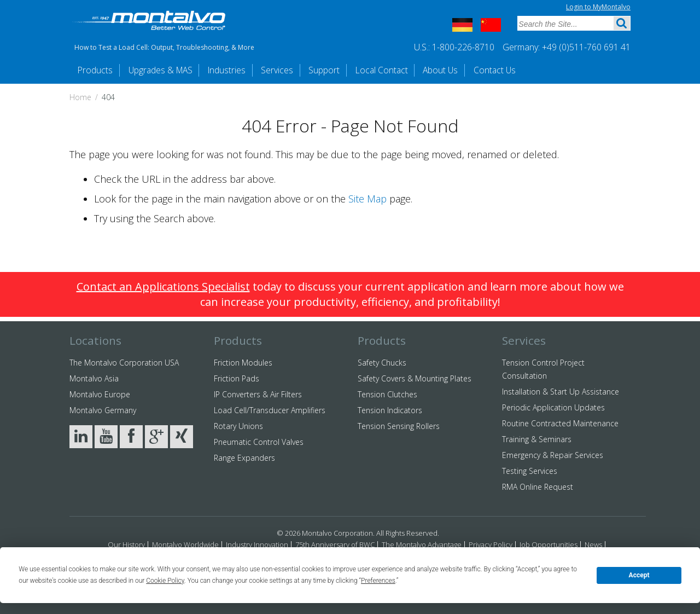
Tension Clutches (387, 394)
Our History (126, 545)
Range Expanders (244, 458)
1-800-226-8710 (463, 47)
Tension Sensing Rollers (399, 426)
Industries (244, 70)
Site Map (367, 199)
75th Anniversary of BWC (335, 545)
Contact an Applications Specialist (163, 287)
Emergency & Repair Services (553, 455)
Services (300, 70)
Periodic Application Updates (553, 407)
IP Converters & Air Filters (258, 394)
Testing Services (530, 471)
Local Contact (416, 70)
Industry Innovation (257, 545)
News (593, 545)
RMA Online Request (538, 487)
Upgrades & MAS (170, 70)
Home (80, 98)
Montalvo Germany (103, 410)
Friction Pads (237, 378)
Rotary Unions (238, 426)
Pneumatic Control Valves (259, 442)
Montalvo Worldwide (185, 545)
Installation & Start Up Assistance (561, 392)
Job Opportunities (549, 545)
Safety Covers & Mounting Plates (415, 378)
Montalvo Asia (94, 378)
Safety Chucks (382, 363)
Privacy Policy (491, 545)
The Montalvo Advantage (422, 545)
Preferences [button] (378, 581)
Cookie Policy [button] (165, 581)
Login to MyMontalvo (598, 7)
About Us (482, 70)
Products (98, 70)
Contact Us (542, 70)
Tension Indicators (390, 410)
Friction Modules (243, 363)
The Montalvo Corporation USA (124, 363)
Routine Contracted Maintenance (560, 423)
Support (352, 70)
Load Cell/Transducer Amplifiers (270, 410)
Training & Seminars (537, 439)
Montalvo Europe (100, 394)
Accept (639, 575)
